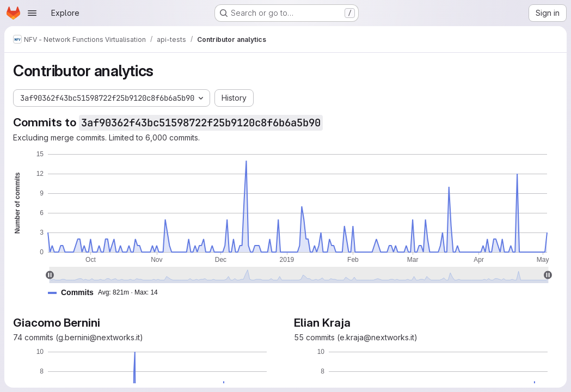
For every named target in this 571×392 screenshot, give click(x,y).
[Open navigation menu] (32, 13)
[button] (107, 293)
